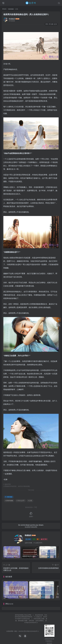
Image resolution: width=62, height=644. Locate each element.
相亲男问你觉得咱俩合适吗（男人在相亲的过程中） (27, 14)
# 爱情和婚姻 (9, 501)
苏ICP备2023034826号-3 (31, 631)
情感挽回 (12, 19)
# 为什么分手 (21, 501)
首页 (4, 9)
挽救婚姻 (11, 9)
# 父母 (30, 501)
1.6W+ (28, 539)
